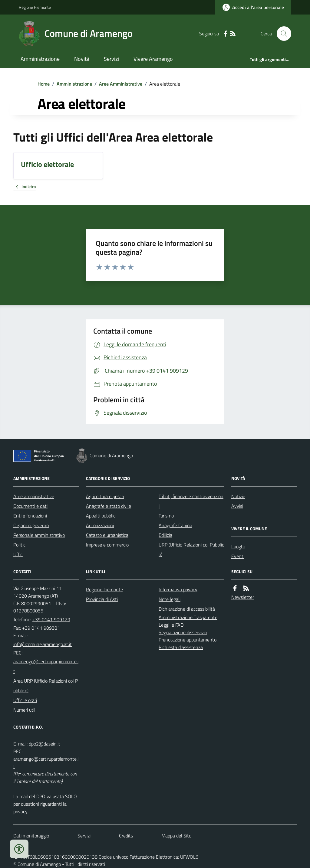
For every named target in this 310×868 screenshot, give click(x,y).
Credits (126, 836)
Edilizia (165, 535)
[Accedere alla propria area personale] (253, 7)
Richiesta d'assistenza (181, 647)
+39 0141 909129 (51, 619)
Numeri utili (25, 710)
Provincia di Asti (102, 599)
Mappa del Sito (176, 836)
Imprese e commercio (107, 545)
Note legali (170, 599)
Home (44, 84)
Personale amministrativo (39, 535)
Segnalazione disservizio (183, 632)
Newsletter (243, 597)
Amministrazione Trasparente (188, 617)
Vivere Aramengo (153, 59)
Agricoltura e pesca (105, 496)
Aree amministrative (34, 496)
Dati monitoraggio (31, 836)
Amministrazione (40, 59)
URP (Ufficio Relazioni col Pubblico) (191, 550)
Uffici (18, 554)
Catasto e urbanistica (107, 535)
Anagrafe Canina (175, 525)
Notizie (238, 496)
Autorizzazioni (100, 525)
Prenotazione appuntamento (188, 640)
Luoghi (238, 547)
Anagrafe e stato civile (109, 506)
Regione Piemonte (35, 7)
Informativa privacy (178, 589)
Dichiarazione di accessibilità (187, 609)
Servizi (111, 59)
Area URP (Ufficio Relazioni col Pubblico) (46, 686)
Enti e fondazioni (30, 516)
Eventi (238, 556)
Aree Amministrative (121, 84)
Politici (20, 545)
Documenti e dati (30, 506)
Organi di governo (31, 525)
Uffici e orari (25, 700)
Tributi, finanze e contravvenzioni (191, 501)
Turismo (166, 516)
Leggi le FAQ (171, 625)
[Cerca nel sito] (282, 34)
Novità (82, 59)
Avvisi (237, 506)
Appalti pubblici (101, 516)
